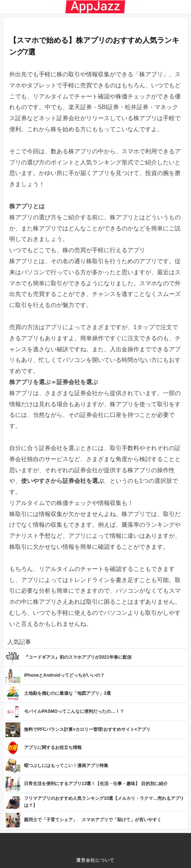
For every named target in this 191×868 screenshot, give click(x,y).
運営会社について (95, 860)
